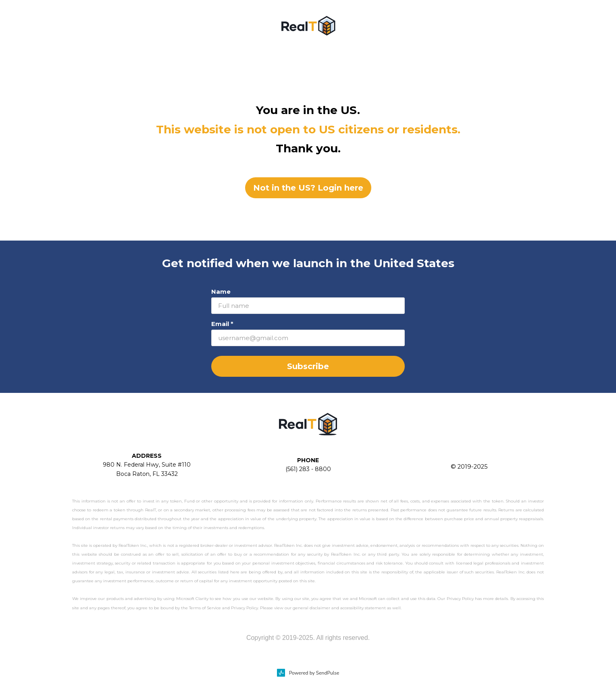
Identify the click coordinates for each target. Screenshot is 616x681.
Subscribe (308, 366)
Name (221, 292)
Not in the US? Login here (308, 188)
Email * (222, 324)
